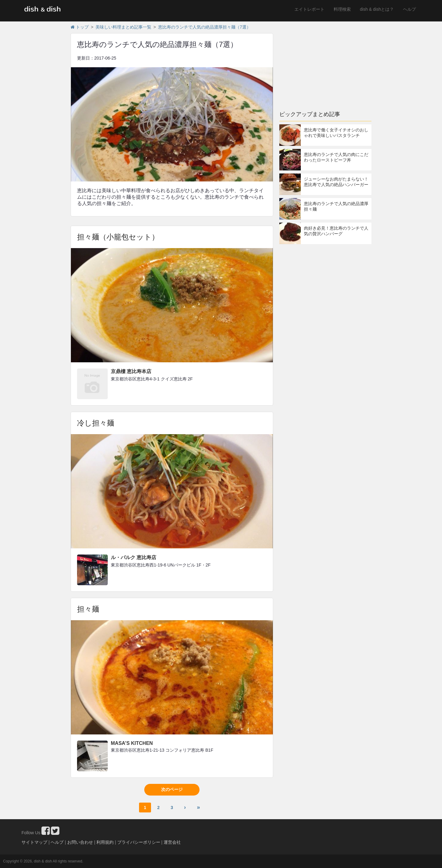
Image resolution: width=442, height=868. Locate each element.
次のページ (172, 789)
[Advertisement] (325, 63)
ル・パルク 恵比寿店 (134, 557)
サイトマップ (34, 842)
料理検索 (342, 9)
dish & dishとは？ (377, 9)
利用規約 (105, 842)
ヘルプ (409, 9)
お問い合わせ (80, 842)
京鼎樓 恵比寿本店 (131, 371)
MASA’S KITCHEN (132, 743)
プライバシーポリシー (139, 842)
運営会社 (172, 842)
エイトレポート (309, 9)
